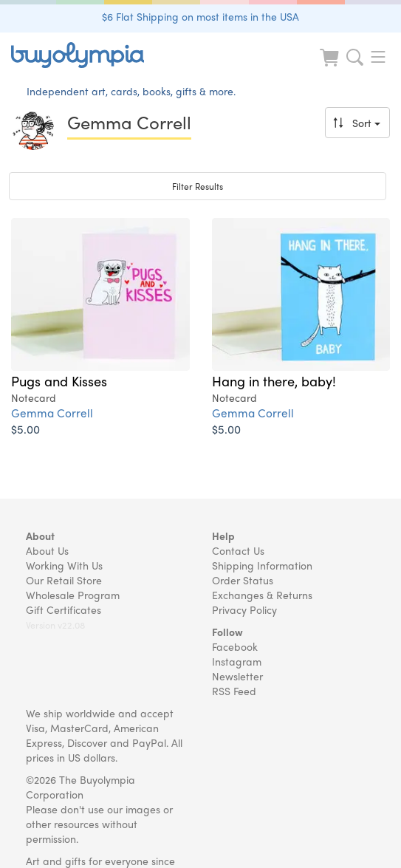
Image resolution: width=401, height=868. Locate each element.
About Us (47, 550)
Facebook (235, 646)
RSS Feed (234, 691)
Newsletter (237, 676)
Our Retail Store (64, 580)
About (40, 536)
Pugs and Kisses (59, 380)
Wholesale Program (73, 595)
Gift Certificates (64, 609)
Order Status (243, 580)
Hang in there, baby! (274, 380)
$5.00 (25, 429)
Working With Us (64, 565)
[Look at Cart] (331, 67)
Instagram (237, 661)
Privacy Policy (244, 609)
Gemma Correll (52, 413)
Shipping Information (262, 565)
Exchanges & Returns (262, 595)
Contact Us (238, 550)
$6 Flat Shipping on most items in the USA (200, 16)
